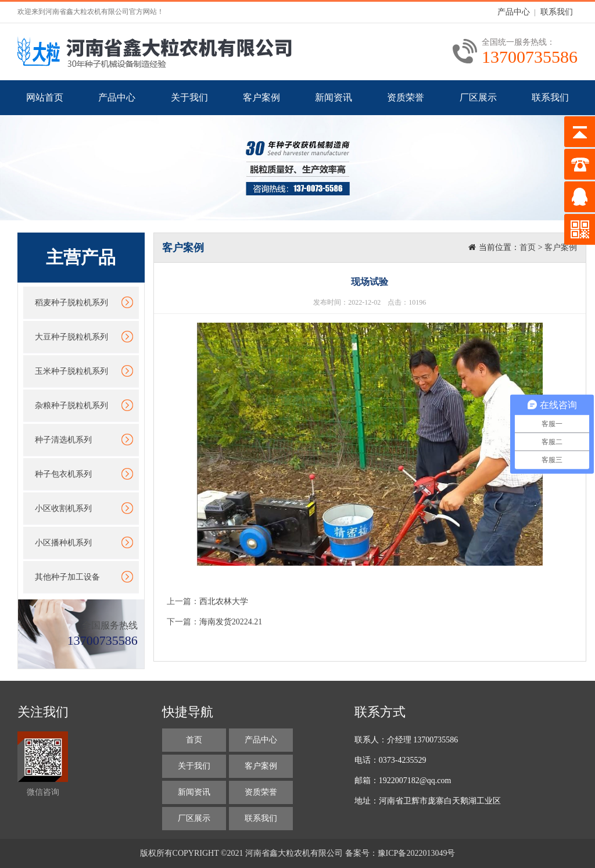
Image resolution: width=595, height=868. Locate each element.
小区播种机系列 (63, 543)
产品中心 (514, 12)
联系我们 (557, 12)
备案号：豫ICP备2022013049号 (400, 853)
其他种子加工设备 (67, 577)
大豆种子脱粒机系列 (71, 337)
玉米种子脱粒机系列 (71, 371)
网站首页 (45, 97)
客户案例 (261, 97)
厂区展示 (478, 97)
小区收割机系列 (63, 508)
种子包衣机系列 (63, 474)
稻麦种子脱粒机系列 (71, 303)
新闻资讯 (334, 97)
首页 (528, 247)
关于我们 (189, 97)
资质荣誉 (406, 97)
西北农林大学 (224, 601)
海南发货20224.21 (231, 622)
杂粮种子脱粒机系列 (71, 406)
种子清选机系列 (63, 440)
